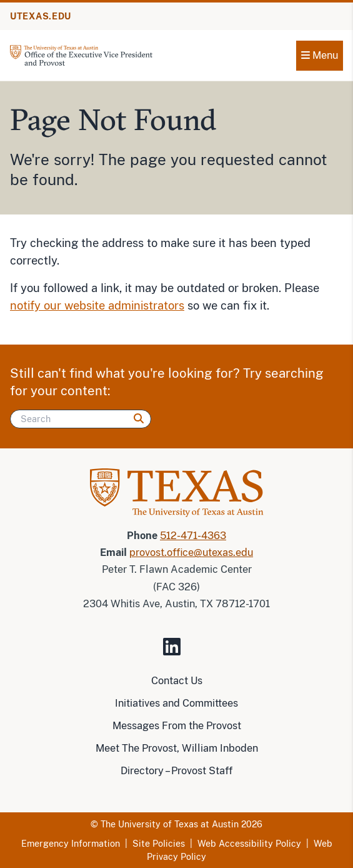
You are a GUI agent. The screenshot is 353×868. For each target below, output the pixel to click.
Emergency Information (71, 844)
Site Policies (159, 844)
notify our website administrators (97, 305)
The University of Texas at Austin (170, 824)
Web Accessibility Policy (249, 844)
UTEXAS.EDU (41, 16)
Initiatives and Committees (176, 703)
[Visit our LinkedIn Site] (177, 652)
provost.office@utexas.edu (191, 553)
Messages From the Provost (177, 726)
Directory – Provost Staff (176, 771)
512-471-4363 (193, 536)
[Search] (81, 419)
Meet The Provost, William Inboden (177, 748)
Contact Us (177, 681)
